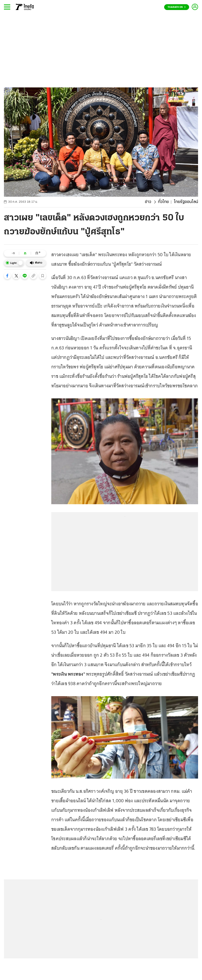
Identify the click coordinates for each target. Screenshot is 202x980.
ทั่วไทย (163, 202)
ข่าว (148, 202)
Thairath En (177, 7)
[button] (7, 276)
